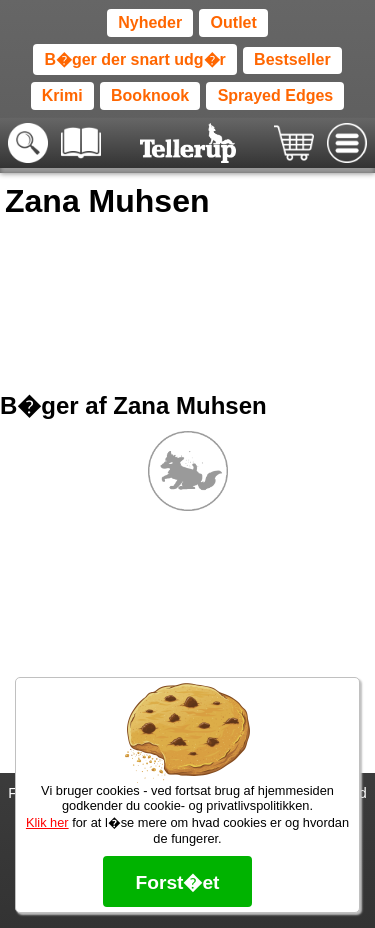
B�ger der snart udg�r (134, 59)
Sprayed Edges (276, 95)
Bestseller (292, 59)
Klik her (47, 822)
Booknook (150, 95)
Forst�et (177, 882)
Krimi (62, 95)
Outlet (234, 22)
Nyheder (150, 22)
